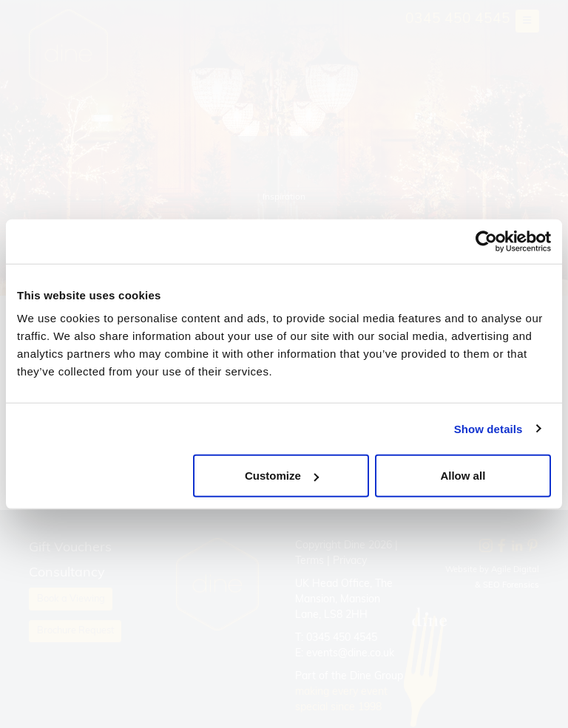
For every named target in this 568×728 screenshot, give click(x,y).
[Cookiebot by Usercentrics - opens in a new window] (486, 241)
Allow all (463, 476)
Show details (488, 428)
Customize (282, 476)
